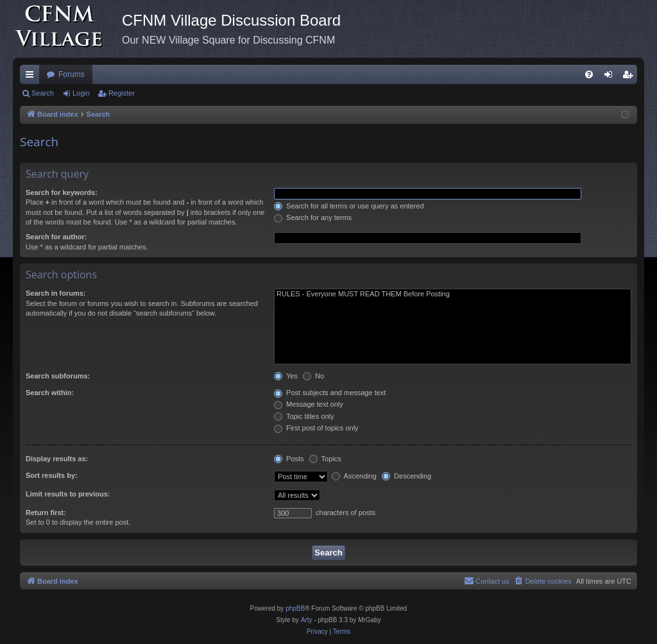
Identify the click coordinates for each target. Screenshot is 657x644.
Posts (289, 459)
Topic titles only (304, 416)
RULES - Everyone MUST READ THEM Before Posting (453, 294)
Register (122, 93)
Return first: (46, 513)
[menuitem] (589, 74)
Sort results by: (52, 475)
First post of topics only (316, 428)
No (313, 376)
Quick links (32, 77)
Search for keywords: (62, 192)
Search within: (50, 393)
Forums (72, 74)
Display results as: (57, 459)
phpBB (295, 608)
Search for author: (56, 237)
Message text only (309, 404)
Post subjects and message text (330, 393)
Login (81, 93)
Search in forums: (56, 293)
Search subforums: (58, 376)
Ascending (354, 476)
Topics (325, 459)
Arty (307, 620)
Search (43, 93)
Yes (286, 376)
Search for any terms (313, 217)
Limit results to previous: (68, 494)
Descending (406, 476)
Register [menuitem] (630, 77)
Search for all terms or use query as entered (349, 206)
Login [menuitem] (611, 77)
